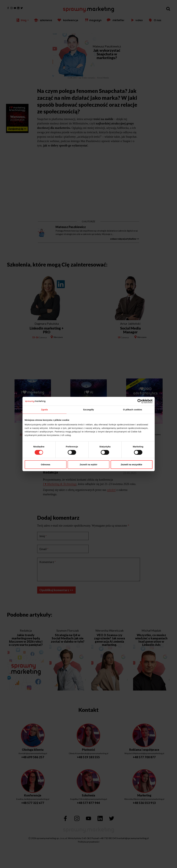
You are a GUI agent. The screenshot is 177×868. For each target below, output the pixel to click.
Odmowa (45, 464)
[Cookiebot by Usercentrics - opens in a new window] (140, 401)
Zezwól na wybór (88, 464)
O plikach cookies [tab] (133, 410)
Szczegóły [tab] (88, 410)
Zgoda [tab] (45, 410)
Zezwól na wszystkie (131, 464)
